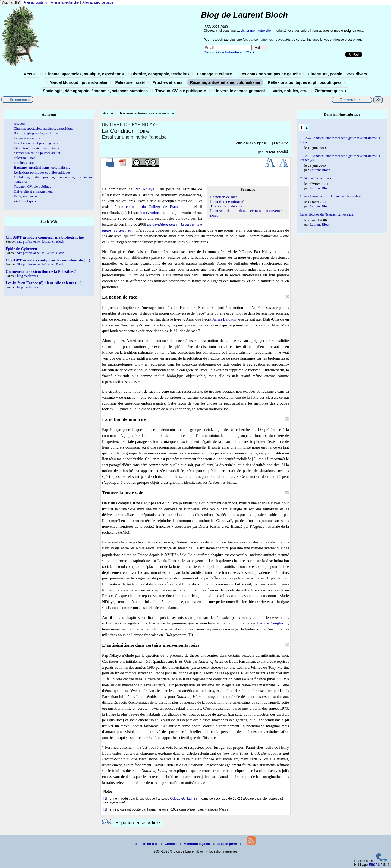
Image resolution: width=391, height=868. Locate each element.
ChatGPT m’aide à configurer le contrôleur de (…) (48, 260)
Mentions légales (195, 844)
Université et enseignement (240, 91)
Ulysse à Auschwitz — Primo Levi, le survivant (331, 196)
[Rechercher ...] (352, 100)
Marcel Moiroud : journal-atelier (78, 82)
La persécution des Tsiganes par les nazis (327, 214)
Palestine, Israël (130, 82)
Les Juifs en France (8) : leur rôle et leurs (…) (43, 283)
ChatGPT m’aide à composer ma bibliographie (45, 237)
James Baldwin (224, 319)
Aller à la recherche (65, 2)
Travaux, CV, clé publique (181, 91)
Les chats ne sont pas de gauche (270, 74)
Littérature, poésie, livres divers (338, 74)
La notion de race (224, 197)
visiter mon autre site (256, 31)
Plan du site (147, 844)
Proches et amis (167, 82)
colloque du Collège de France (153, 207)
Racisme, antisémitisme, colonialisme (225, 82)
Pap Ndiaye (144, 189)
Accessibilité (11, 3)
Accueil (31, 74)
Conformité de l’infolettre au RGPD (229, 52)
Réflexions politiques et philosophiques (305, 82)
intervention (150, 213)
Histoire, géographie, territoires (160, 74)
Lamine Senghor (271, 623)
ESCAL (374, 865)
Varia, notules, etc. (290, 91)
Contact (169, 844)
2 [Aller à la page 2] (307, 127)
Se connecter (20, 100)
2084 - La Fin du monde (316, 178)
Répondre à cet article (138, 823)
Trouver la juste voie (226, 206)
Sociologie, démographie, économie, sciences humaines (95, 91)
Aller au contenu (35, 2)
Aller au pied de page (98, 2)
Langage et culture (215, 74)
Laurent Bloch (274, 152)
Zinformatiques (331, 91)
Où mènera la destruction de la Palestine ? (41, 271)
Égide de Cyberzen (21, 249)
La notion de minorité (227, 201)
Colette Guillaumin (183, 799)
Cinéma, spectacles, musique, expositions (85, 74)
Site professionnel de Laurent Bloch (41, 242)
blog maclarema (28, 276)
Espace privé (225, 844)
